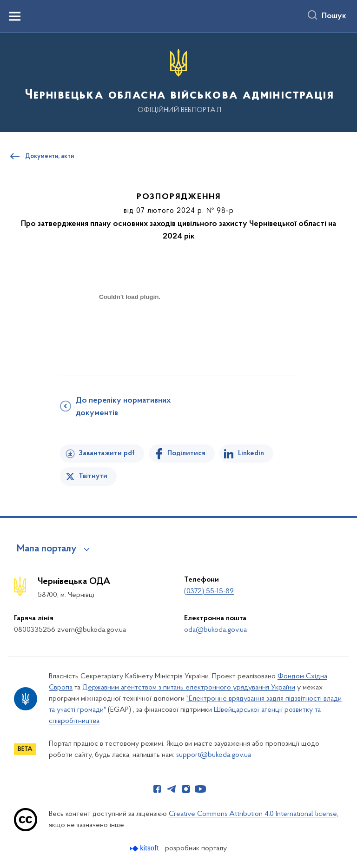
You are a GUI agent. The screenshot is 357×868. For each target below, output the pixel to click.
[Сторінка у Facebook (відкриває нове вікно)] (157, 789)
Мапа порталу (47, 549)
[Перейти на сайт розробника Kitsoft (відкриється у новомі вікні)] (145, 848)
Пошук (334, 16)
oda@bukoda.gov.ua (215, 630)
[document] (130, 329)
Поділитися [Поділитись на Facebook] (186, 453)
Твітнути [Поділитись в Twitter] (93, 476)
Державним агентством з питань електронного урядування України (189, 688)
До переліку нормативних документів (123, 407)
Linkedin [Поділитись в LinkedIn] (251, 453)
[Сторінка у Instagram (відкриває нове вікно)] (186, 789)
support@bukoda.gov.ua (214, 755)
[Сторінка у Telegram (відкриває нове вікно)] (172, 789)
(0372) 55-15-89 (209, 591)
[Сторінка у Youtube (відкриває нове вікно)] (200, 789)
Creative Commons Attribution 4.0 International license (253, 814)
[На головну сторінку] (178, 82)
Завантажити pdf (107, 453)
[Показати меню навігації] (15, 16)
